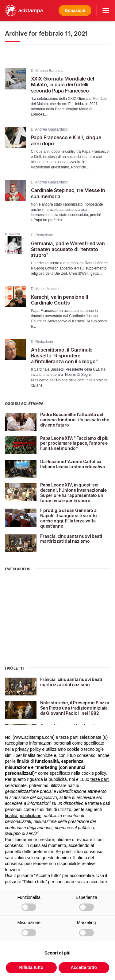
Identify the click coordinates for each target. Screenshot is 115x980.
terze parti (100, 779)
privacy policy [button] (28, 749)
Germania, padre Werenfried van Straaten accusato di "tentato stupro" (68, 249)
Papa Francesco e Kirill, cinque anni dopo (66, 140)
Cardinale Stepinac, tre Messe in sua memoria (68, 193)
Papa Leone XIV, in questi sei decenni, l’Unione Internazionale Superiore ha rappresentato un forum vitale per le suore (73, 492)
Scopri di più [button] (57, 953)
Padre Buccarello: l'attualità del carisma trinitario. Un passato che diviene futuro (75, 420)
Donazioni (75, 10)
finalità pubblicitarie (23, 816)
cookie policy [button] (94, 773)
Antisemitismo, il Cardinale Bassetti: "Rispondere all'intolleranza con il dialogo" (64, 356)
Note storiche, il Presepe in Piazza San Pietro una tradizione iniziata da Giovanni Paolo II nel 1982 (75, 708)
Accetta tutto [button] (84, 967)
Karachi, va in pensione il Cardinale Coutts (59, 300)
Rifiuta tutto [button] (31, 967)
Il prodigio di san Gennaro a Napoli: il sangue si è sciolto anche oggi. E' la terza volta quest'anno (69, 518)
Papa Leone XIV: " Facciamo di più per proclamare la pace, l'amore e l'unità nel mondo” (74, 443)
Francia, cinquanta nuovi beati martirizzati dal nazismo (71, 539)
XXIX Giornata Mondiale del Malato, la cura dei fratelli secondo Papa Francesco (63, 85)
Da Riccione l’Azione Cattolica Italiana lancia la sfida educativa (73, 464)
